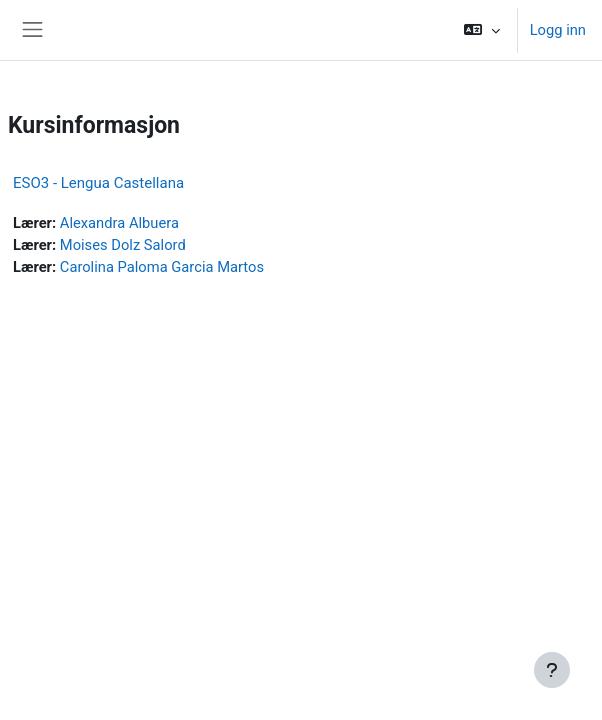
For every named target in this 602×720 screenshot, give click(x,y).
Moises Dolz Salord (123, 245)
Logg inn (558, 30)
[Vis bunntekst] (552, 670)
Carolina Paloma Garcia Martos (162, 267)
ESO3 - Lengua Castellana (98, 183)
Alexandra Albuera (119, 223)
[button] (481, 30)
